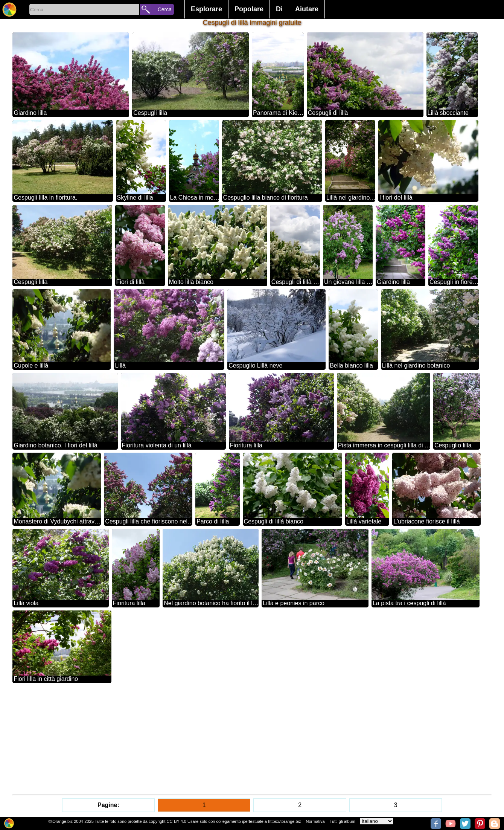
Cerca (165, 9)
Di (279, 9)
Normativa (315, 821)
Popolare (249, 9)
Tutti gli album (343, 821)
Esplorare (206, 9)
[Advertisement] (238, 739)
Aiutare (307, 9)
